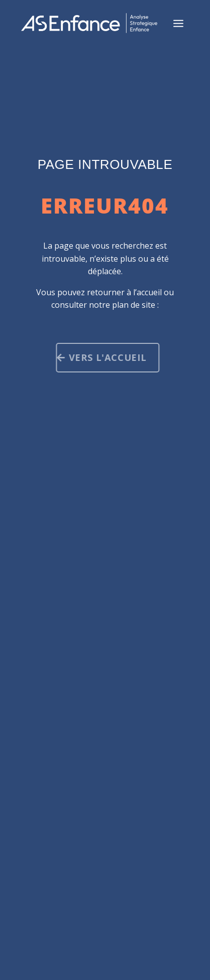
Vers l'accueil (110, 357)
